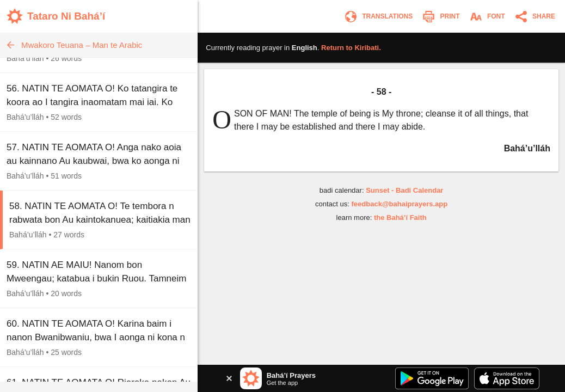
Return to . (351, 48)
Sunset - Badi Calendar (404, 190)
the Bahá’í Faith (400, 218)
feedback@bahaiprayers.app (400, 204)
